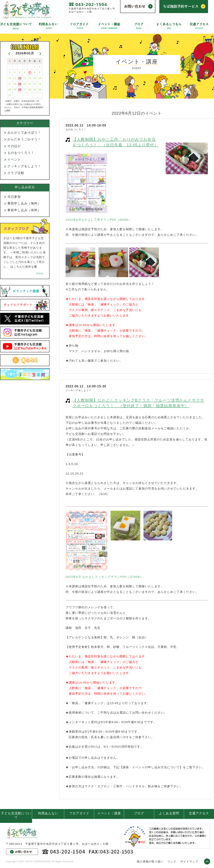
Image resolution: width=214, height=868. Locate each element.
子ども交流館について (16, 815)
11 (15, 78)
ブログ (139, 813)
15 (35, 78)
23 (40, 84)
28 (30, 90)
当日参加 (14, 197)
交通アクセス (199, 813)
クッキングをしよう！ (24, 166)
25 (15, 90)
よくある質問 (169, 813)
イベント (14, 159)
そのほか (14, 146)
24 (10, 90)
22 (35, 84)
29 (35, 90)
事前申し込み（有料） (24, 210)
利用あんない (48, 813)
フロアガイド (79, 813)
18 (15, 84)
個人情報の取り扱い (150, 861)
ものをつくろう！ (21, 153)
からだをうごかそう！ (24, 139)
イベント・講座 (109, 813)
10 (10, 78)
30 (40, 90)
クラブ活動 (16, 173)
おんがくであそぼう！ (24, 133)
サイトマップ (189, 861)
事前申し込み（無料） (24, 203)
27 (25, 90)
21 (30, 84)
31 (10, 95)
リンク (172, 861)
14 (30, 78)
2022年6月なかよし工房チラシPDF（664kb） (99, 220)
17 (10, 84)
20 (25, 84)
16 (40, 78)
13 (25, 78)
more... (41, 273)
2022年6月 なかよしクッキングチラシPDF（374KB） (104, 577)
